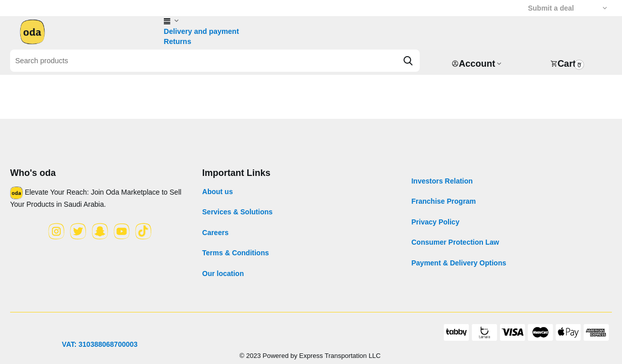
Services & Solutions (237, 212)
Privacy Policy (435, 222)
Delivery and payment (201, 31)
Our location (223, 274)
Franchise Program (443, 201)
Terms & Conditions (236, 253)
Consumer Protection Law (455, 242)
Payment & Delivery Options (459, 263)
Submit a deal (551, 8)
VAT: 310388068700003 (100, 344)
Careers (215, 233)
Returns (177, 41)
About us (218, 192)
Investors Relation (442, 181)
